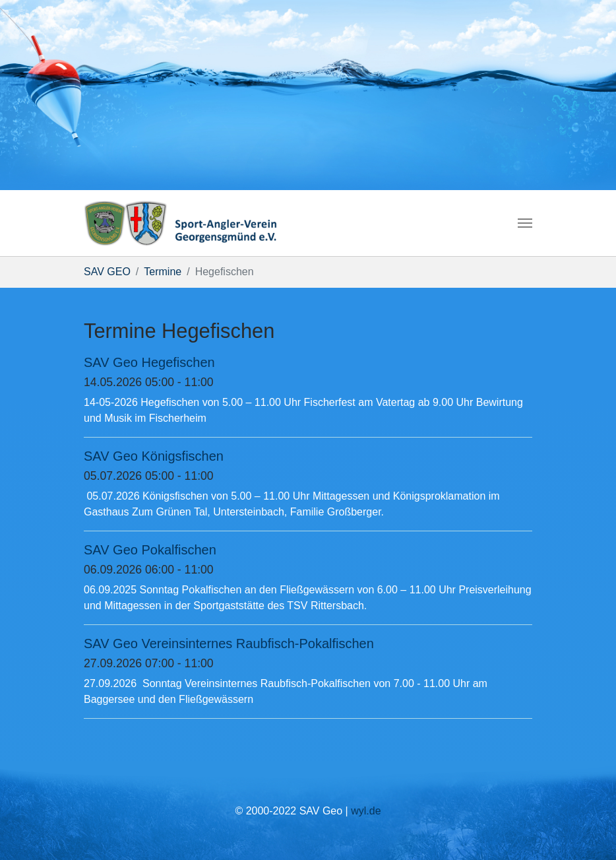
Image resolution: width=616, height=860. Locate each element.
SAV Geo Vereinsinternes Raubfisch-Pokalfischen (229, 644)
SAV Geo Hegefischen (149, 362)
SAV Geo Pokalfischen (150, 550)
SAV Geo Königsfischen (154, 456)
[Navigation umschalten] (525, 223)
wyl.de (366, 811)
